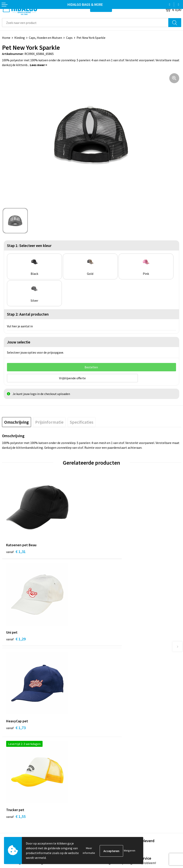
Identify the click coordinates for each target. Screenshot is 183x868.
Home (6, 38)
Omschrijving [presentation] (17, 421)
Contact (8, 773)
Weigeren (129, 850)
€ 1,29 (105, 551)
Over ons (99, 728)
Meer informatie (89, 850)
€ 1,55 (105, 640)
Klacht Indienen (13, 791)
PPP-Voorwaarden (106, 773)
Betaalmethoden (14, 779)
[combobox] (85, 23)
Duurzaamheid (103, 722)
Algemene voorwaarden (110, 779)
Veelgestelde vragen (107, 734)
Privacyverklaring (105, 791)
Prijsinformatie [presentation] (49, 421)
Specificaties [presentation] (82, 421)
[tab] (17, 421)
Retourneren (11, 785)
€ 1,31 (16, 551)
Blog (97, 710)
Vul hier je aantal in (20, 326)
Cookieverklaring (105, 785)
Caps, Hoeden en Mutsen (45, 38)
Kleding (20, 38)
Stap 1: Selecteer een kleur (29, 245)
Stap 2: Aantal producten (28, 314)
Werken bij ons (103, 716)
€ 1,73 (16, 640)
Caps (69, 38)
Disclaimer (101, 797)
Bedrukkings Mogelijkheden (112, 740)
